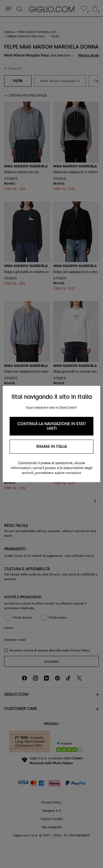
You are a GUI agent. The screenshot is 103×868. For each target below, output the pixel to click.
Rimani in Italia (51, 447)
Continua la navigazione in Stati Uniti (51, 426)
